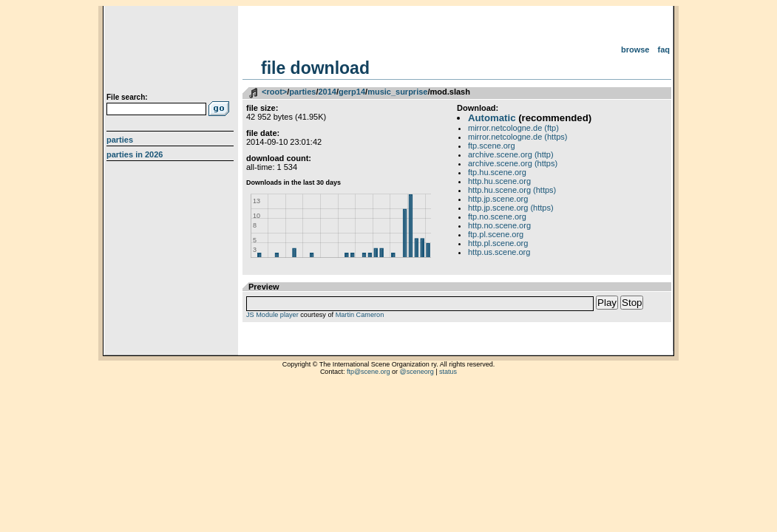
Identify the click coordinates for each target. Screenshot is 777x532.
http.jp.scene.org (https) (511, 208)
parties (302, 92)
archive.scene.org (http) (511, 154)
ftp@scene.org (369, 372)
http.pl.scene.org (498, 243)
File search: (127, 97)
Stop (632, 303)
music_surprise (397, 92)
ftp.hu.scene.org (497, 172)
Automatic (492, 118)
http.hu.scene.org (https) (512, 190)
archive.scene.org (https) (513, 163)
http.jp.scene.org (498, 199)
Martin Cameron (360, 315)
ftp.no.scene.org (497, 216)
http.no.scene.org (499, 225)
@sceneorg (417, 372)
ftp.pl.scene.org (496, 234)
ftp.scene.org (492, 146)
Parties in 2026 (135, 154)
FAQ (664, 50)
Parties (120, 140)
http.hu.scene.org (499, 181)
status (448, 372)
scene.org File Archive (172, 52)
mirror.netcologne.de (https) (518, 137)
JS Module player (272, 315)
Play (607, 303)
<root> (274, 92)
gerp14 (352, 92)
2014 (327, 92)
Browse (635, 50)
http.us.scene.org (499, 252)
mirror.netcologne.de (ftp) (513, 128)
